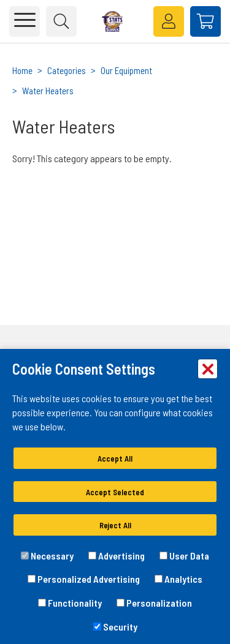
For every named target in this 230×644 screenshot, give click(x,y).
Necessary (47, 556)
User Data (184, 556)
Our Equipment (126, 70)
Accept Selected (115, 492)
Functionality (70, 603)
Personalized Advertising (84, 579)
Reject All (115, 525)
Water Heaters (48, 91)
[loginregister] (169, 21)
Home (22, 70)
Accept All (115, 459)
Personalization (154, 603)
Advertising (117, 556)
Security (115, 627)
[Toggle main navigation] (25, 21)
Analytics (178, 579)
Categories (67, 70)
